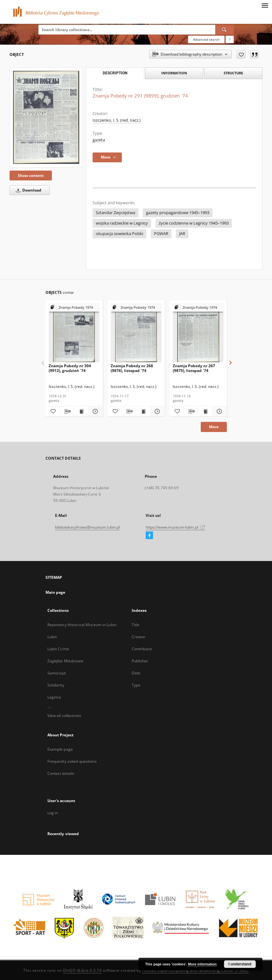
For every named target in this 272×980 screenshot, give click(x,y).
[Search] (225, 30)
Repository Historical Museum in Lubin (82, 625)
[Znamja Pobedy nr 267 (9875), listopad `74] (198, 333)
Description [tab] (115, 73)
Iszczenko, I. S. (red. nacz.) (117, 120)
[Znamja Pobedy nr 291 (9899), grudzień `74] (46, 117)
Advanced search (206, 39)
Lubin (52, 637)
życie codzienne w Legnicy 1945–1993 (194, 223)
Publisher (140, 661)
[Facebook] (149, 536)
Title (136, 625)
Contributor (142, 649)
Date (136, 673)
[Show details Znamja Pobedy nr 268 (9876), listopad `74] (157, 411)
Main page (56, 592)
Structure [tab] (233, 73)
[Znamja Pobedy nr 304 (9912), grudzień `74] (74, 333)
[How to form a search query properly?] (230, 39)
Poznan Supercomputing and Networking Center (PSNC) (195, 970)
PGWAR (161, 234)
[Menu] (265, 5)
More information (202, 964)
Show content (31, 176)
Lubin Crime (58, 649)
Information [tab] (174, 73)
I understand (240, 964)
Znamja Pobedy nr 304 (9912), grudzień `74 (70, 368)
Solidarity (56, 685)
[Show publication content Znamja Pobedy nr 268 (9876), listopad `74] (143, 411)
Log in (53, 813)
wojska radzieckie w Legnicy (122, 223)
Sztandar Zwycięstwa (115, 213)
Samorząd (57, 673)
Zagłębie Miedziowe (65, 661)
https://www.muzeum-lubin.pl (175, 527)
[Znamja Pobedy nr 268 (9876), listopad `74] (136, 333)
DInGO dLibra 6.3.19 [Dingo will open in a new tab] (82, 970)
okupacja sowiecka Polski (119, 234)
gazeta (99, 140)
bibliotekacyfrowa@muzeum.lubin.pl (88, 527)
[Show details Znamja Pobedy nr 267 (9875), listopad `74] (219, 411)
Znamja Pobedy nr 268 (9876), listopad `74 (132, 368)
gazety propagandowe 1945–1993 (178, 213)
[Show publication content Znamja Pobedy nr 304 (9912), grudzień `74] (81, 411)
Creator (139, 637)
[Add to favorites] (241, 54)
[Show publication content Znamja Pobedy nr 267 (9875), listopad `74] (205, 411)
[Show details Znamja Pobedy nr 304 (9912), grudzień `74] (94, 411)
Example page (60, 749)
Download (28, 190)
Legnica (54, 697)
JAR (182, 234)
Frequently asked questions (72, 761)
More (214, 427)
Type (136, 685)
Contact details (61, 773)
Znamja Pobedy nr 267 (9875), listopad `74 (194, 368)
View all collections (64, 716)
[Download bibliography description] (67, 411)
